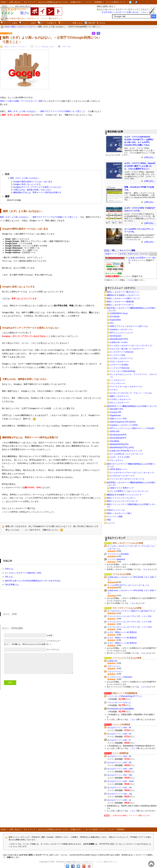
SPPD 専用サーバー (119, 469)
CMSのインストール (116, 510)
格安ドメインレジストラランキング (122, 501)
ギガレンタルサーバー (120, 362)
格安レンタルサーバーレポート (16, 47)
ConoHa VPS (116, 412)
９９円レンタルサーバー (120, 399)
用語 (109, 520)
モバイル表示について (116, 2)
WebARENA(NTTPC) (119, 339)
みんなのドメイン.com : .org (120, 794)
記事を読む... (150, 157)
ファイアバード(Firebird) (118, 554)
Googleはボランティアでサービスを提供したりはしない (38, 187)
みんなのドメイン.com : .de (119, 734)
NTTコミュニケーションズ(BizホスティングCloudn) (132, 428)
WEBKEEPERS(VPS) (119, 444)
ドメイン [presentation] (144, 254)
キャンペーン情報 (115, 517)
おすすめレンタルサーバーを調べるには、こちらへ (126, 12)
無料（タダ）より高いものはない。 (25, 178)
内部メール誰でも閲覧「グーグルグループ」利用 (21, 101)
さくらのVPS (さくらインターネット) (126, 454)
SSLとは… (10, 577)
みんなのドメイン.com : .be (119, 727)
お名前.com (112, 661)
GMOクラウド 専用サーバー (122, 488)
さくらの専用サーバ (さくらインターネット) (129, 491)
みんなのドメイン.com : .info (120, 775)
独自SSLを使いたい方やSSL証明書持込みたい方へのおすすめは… (34, 581)
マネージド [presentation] (133, 254)
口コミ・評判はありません (45, 47)
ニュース (111, 523)
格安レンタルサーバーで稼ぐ (120, 513)
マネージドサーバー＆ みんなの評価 (127, 608)
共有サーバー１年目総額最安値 (125, 693)
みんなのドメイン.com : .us (119, 800)
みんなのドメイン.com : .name (121, 781)
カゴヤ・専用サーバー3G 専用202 (122, 638)
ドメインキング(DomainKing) (122, 371)
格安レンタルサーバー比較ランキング (123, 298)
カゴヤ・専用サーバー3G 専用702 (122, 643)
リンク (88, 2)
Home (3, 2)
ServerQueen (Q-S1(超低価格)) (121, 709)
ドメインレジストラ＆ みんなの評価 (127, 658)
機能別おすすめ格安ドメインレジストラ (124, 495)
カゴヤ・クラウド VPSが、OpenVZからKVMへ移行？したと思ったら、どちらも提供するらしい (140, 166)
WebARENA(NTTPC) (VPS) (122, 448)
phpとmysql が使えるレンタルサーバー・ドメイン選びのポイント (89, 862)
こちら (129, 280)
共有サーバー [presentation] (111, 254)
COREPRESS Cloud (119, 313)
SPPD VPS (115, 432)
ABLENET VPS (116, 409)
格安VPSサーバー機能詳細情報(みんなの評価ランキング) (132, 406)
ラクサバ (114, 390)
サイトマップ (29, 2)
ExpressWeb (115, 320)
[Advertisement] (51, 142)
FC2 (112, 323)
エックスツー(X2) (118, 355)
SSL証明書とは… (13, 585)
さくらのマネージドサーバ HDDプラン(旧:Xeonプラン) (131, 611)
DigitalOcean (115, 415)
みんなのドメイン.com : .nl (119, 740)
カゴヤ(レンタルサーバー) (121, 358)
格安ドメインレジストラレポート (121, 498)
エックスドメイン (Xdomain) (120, 677)
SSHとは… (10, 569)
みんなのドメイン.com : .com (120, 769)
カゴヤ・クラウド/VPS (120, 457)
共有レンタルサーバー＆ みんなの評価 (128, 543)
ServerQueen (116, 336)
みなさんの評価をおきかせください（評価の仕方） (60, 2)
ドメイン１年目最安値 (121, 724)
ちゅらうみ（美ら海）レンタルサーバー (127, 349)
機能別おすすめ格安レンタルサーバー (123, 295)
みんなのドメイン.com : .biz (119, 762)
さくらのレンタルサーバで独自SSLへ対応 (23, 573)
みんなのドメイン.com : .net (120, 787)
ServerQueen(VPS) (118, 435)
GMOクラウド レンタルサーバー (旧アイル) (129, 326)
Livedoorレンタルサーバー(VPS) (124, 425)
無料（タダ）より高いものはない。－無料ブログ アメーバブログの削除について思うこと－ (47, 111)
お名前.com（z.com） (119, 342)
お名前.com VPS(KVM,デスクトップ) (126, 451)
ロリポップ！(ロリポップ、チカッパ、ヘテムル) (131, 393)
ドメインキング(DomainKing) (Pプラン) (124, 696)
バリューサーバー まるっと (119, 702)
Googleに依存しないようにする (27, 184)
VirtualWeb (115, 441)
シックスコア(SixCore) (120, 368)
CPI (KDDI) (115, 317)
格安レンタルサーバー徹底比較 (120, 302)
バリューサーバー (118, 383)
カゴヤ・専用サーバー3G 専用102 (122, 632)
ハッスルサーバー (118, 380)
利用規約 (98, 2)
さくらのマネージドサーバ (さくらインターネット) (132, 473)
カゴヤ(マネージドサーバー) (122, 476)
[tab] (111, 254)
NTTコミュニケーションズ (121, 333)
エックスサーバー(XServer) (122, 352)
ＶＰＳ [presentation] (123, 254)
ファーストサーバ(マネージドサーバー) (127, 479)
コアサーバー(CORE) (119, 365)
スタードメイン (114, 666)
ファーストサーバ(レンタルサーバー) (126, 387)
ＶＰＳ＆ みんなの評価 (122, 574)
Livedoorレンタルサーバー (121, 329)
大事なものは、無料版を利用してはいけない (33, 190)
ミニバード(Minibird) (116, 559)
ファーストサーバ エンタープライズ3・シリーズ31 (129, 616)
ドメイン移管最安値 (120, 753)
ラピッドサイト (117, 460)
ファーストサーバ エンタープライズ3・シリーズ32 (129, 622)
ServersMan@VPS (118, 438)
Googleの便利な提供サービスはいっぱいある (33, 182)
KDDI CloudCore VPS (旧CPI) (123, 422)
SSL (69, 47)
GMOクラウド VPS (118, 419)
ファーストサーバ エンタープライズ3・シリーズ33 (129, 627)
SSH (64, 47)
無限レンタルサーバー (120, 396)
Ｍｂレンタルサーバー (120, 403)
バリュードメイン (115, 671)
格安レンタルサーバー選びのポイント (123, 292)
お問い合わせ (15, 2)
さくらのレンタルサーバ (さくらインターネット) (131, 346)
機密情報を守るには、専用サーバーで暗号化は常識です (37, 192)
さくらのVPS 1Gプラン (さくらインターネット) (128, 585)
